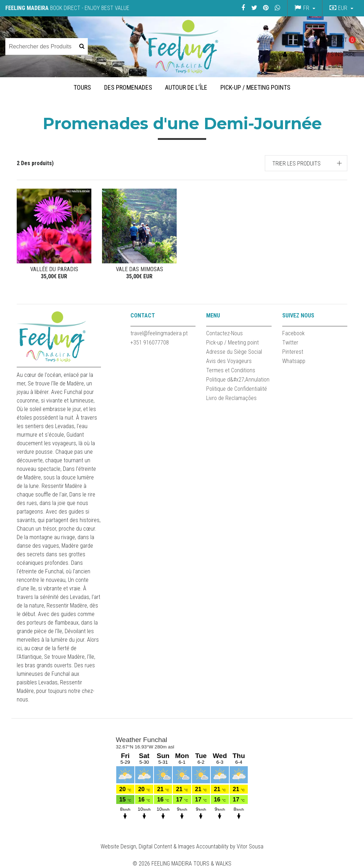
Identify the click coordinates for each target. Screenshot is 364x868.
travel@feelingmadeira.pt (159, 333)
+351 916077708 (150, 343)
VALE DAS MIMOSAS (140, 269)
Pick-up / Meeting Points (255, 87)
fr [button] (306, 8)
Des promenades (128, 87)
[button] (341, 8)
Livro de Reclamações (231, 398)
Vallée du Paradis (54, 269)
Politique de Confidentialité (237, 389)
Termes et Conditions (231, 370)
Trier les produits (296, 164)
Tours (82, 87)
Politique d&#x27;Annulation (238, 380)
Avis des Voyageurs (229, 361)
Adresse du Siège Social (234, 352)
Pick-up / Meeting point (232, 343)
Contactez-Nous (224, 333)
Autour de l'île (186, 87)
